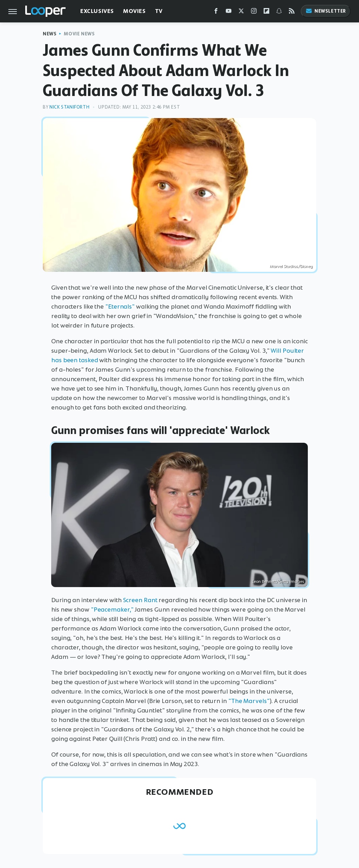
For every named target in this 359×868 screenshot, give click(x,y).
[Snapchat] (279, 12)
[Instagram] (254, 12)
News (50, 34)
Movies (134, 11)
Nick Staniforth (69, 107)
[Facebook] (216, 12)
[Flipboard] (266, 12)
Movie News (79, 34)
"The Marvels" (249, 701)
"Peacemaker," (112, 609)
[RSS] (292, 12)
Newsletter (326, 11)
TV (159, 11)
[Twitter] (241, 12)
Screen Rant (140, 600)
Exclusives (97, 11)
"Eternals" (120, 306)
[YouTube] (229, 12)
